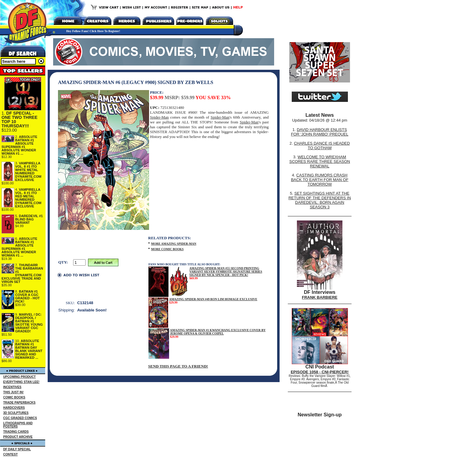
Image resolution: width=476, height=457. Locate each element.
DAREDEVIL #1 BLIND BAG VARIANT (29, 219)
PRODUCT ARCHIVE (18, 437)
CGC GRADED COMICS (20, 418)
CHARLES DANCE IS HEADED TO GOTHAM (322, 146)
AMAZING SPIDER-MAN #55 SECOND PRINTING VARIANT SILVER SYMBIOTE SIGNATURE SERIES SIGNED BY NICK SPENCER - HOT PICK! (226, 272)
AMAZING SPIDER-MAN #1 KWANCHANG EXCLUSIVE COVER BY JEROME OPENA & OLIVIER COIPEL (218, 332)
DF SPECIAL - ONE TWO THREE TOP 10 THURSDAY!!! (19, 119)
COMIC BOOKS (14, 397)
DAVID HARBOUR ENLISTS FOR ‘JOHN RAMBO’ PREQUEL (320, 132)
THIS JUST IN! (14, 392)
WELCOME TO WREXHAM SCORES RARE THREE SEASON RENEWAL (320, 161)
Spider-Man (159, 117)
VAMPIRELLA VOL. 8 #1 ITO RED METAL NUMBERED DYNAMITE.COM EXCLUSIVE (28, 198)
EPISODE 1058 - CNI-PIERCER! (320, 372)
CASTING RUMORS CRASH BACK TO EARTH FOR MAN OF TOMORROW (320, 180)
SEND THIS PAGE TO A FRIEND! (178, 366)
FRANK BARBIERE (320, 297)
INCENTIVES (12, 387)
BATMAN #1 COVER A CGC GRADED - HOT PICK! (27, 296)
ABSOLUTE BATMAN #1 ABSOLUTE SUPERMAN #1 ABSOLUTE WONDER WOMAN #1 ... (19, 145)
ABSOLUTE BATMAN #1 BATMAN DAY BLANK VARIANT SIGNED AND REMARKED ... (29, 349)
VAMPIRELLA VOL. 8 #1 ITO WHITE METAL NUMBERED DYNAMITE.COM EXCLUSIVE (28, 171)
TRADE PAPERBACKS (20, 403)
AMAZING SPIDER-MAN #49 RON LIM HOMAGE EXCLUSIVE (213, 299)
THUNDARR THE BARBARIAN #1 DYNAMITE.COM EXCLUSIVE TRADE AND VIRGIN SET (22, 273)
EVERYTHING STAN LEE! (21, 382)
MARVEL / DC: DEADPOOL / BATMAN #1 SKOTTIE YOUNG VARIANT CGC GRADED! (29, 323)
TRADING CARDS (16, 432)
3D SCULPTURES (16, 413)
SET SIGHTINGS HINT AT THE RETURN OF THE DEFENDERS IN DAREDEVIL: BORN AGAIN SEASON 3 (320, 200)
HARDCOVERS (14, 408)
